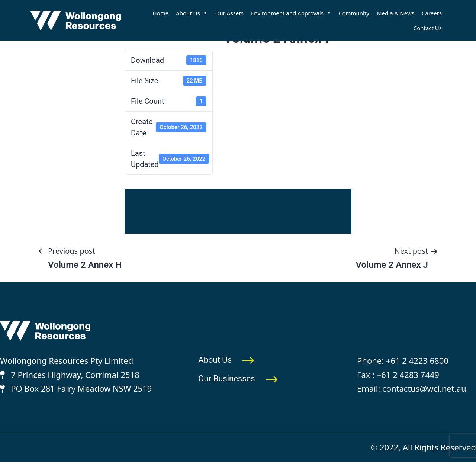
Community (354, 13)
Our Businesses (238, 378)
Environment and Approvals (291, 13)
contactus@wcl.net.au (424, 388)
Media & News (395, 13)
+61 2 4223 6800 (417, 360)
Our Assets (229, 13)
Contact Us (428, 28)
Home (160, 13)
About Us (192, 13)
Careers (432, 13)
